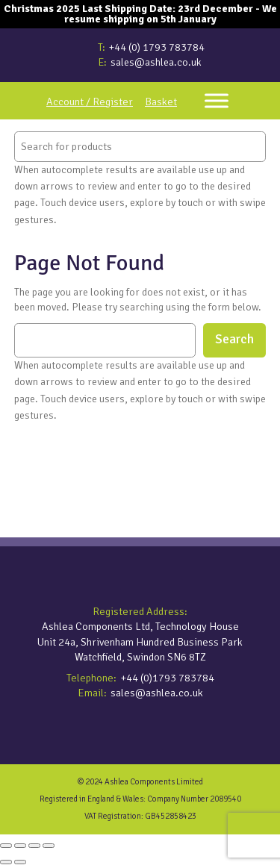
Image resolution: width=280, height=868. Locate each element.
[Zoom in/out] (6, 846)
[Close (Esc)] (49, 846)
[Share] (34, 846)
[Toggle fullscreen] (20, 846)
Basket (161, 102)
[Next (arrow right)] (20, 862)
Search (234, 339)
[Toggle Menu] (217, 100)
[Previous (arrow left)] (6, 862)
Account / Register (90, 102)
